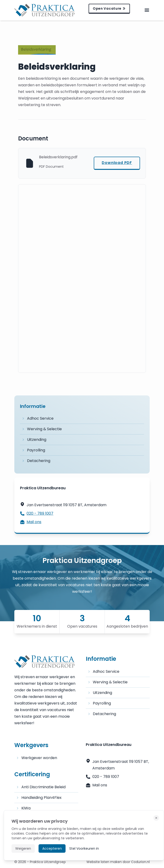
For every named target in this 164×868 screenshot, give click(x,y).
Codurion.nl (140, 862)
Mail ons (31, 522)
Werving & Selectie (42, 429)
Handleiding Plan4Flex (39, 798)
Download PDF (117, 163)
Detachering (36, 461)
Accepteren (52, 848)
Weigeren (23, 848)
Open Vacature (109, 8)
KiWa (23, 808)
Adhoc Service (38, 418)
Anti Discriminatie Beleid (41, 787)
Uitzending (34, 440)
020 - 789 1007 (37, 513)
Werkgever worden (37, 758)
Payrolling (33, 450)
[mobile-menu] (147, 10)
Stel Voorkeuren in (84, 848)
